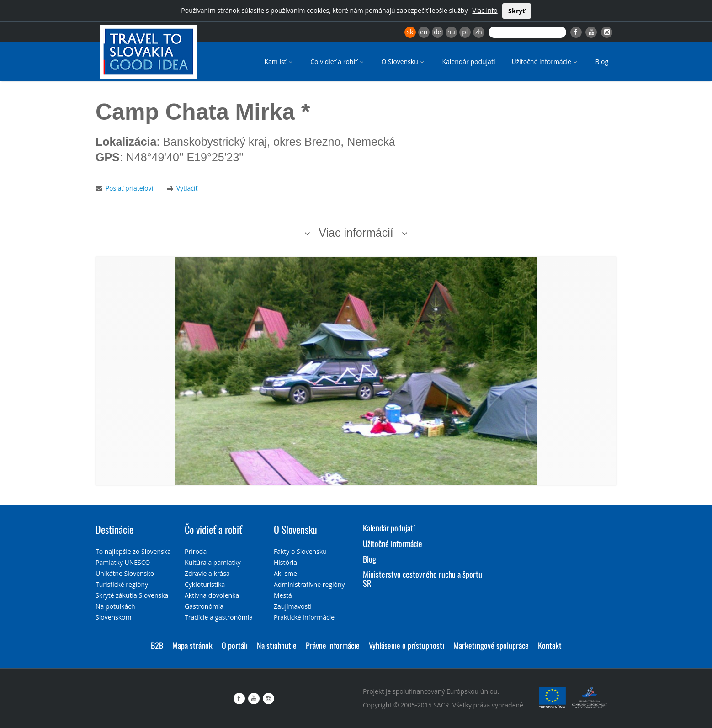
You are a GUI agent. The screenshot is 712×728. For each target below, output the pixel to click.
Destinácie (114, 529)
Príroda (196, 551)
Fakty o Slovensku (300, 551)
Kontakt (550, 645)
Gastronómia (204, 606)
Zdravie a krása (207, 573)
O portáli (235, 645)
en (424, 32)
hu (451, 32)
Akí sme (285, 573)
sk (410, 32)
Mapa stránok (192, 645)
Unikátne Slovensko (125, 573)
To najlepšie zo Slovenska (133, 551)
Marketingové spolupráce (491, 645)
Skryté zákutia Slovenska (132, 595)
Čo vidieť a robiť (337, 61)
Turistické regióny (122, 584)
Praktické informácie (304, 617)
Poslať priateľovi (129, 188)
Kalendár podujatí (468, 61)
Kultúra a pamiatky (213, 562)
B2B (157, 645)
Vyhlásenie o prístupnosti (406, 645)
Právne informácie (333, 645)
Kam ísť (279, 61)
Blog (602, 61)
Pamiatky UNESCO (123, 562)
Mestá (283, 595)
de (437, 32)
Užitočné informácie (545, 61)
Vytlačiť (187, 188)
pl (465, 32)
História (285, 562)
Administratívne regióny (309, 584)
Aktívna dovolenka (212, 595)
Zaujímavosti (293, 606)
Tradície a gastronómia (219, 617)
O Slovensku (404, 61)
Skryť (517, 11)
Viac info (485, 10)
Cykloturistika (205, 584)
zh (479, 32)
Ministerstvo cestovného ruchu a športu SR (422, 579)
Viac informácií (356, 233)
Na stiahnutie (277, 645)
